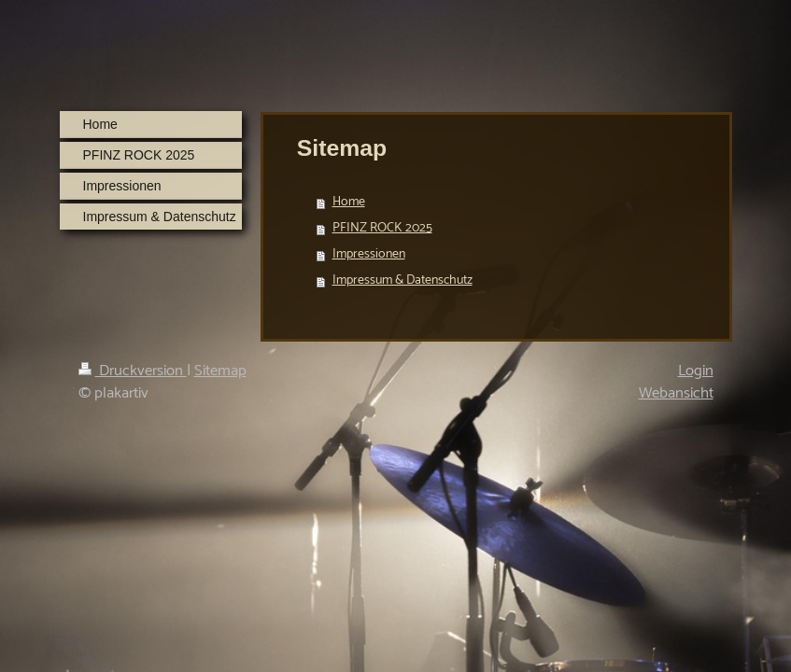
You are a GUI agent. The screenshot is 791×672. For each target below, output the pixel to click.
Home (349, 202)
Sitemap (220, 371)
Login (696, 371)
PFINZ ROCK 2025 (382, 228)
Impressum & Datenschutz (403, 280)
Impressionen (369, 254)
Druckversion (133, 371)
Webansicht (676, 393)
